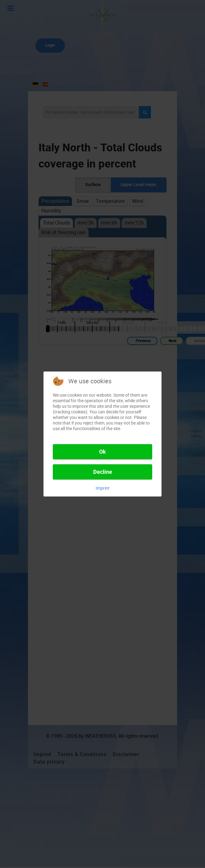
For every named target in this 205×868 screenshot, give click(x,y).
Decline (103, 472)
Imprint (103, 488)
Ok (102, 452)
